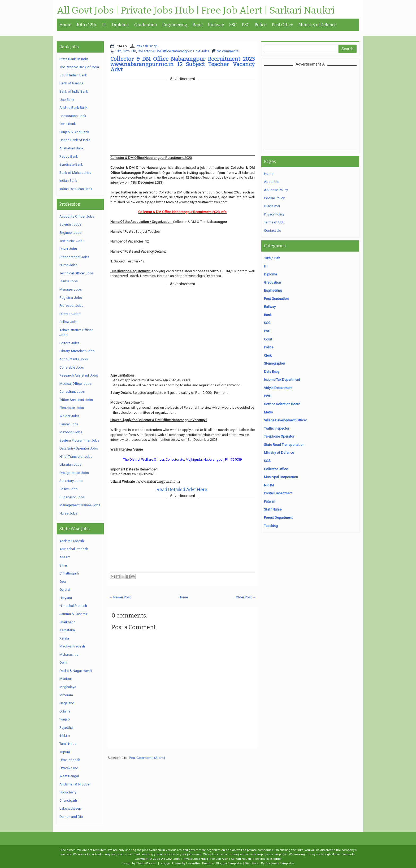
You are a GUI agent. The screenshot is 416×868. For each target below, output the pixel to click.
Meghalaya (68, 687)
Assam (65, 557)
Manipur (66, 679)
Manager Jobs (71, 289)
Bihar (63, 565)
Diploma (120, 25)
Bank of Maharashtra (75, 173)
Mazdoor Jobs (71, 432)
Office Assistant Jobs (76, 400)
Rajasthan (67, 727)
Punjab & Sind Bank (74, 132)
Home (65, 25)
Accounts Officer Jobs (77, 216)
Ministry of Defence (318, 25)
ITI (104, 25)
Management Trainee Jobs (80, 505)
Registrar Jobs (71, 298)
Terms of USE (274, 222)
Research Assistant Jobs (79, 375)
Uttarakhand (69, 768)
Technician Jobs (72, 241)
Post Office (283, 25)
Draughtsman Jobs (74, 473)
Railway (216, 25)
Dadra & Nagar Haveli (76, 671)
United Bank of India (75, 140)
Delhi (63, 662)
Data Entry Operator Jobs (79, 448)
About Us (271, 182)
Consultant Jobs (72, 392)
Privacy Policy (274, 214)
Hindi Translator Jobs (76, 457)
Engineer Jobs (70, 233)
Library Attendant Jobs (77, 351)
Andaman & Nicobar (75, 784)
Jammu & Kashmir (73, 614)
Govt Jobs (201, 51)
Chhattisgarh (69, 573)
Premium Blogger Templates (222, 863)
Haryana (66, 598)
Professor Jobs (71, 306)
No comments (228, 51)
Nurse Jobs (68, 265)
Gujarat (65, 590)
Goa (63, 582)
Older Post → (246, 597)
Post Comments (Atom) (147, 758)
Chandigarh (68, 800)
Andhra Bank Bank (73, 108)
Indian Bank (68, 181)
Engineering (175, 25)
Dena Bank (68, 124)
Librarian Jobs (70, 465)
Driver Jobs (68, 249)
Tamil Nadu (68, 744)
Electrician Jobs (72, 408)
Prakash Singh (147, 46)
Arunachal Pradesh (74, 549)
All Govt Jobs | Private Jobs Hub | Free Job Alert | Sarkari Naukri (196, 11)
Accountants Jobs (74, 359)
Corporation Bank (73, 116)
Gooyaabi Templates (280, 863)
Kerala (64, 638)
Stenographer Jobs (74, 257)
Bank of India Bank (74, 91)
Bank (198, 25)
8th (134, 51)
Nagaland (67, 703)
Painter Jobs (69, 424)
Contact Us (272, 230)
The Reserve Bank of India (79, 67)
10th (118, 51)
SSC (233, 25)
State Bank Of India (74, 59)
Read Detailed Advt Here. (182, 489)
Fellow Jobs (69, 322)
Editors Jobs (69, 343)
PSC (246, 25)
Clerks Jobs (69, 281)
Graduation (146, 25)
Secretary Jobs (71, 481)
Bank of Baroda (71, 83)
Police (261, 25)
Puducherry (68, 792)
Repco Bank (69, 156)
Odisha (65, 711)
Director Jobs (70, 314)
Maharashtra (69, 655)
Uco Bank (67, 100)
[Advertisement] (310, 108)
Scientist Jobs (70, 224)
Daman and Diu (71, 817)
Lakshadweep (70, 808)
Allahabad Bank (71, 148)
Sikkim (65, 735)
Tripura (65, 752)
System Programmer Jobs (79, 440)
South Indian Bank (73, 75)
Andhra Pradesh (72, 541)
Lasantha (193, 863)
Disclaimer (272, 206)
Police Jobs (68, 489)
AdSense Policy (276, 190)
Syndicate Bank (71, 164)
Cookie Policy (274, 198)
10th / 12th (86, 25)
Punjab (65, 719)
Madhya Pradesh (72, 646)
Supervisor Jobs (72, 497)
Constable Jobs (72, 367)
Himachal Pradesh (73, 606)
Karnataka (67, 630)
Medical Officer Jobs (75, 384)
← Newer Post (120, 597)
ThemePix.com (147, 863)
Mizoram (66, 695)
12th (126, 51)
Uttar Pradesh (70, 760)
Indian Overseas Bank (76, 189)
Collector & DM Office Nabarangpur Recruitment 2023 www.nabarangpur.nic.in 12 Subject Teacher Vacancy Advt (183, 64)
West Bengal (69, 776)
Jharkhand (68, 622)
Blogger (276, 859)
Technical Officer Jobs (77, 273)
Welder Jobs (69, 416)
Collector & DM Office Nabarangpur (165, 51)
